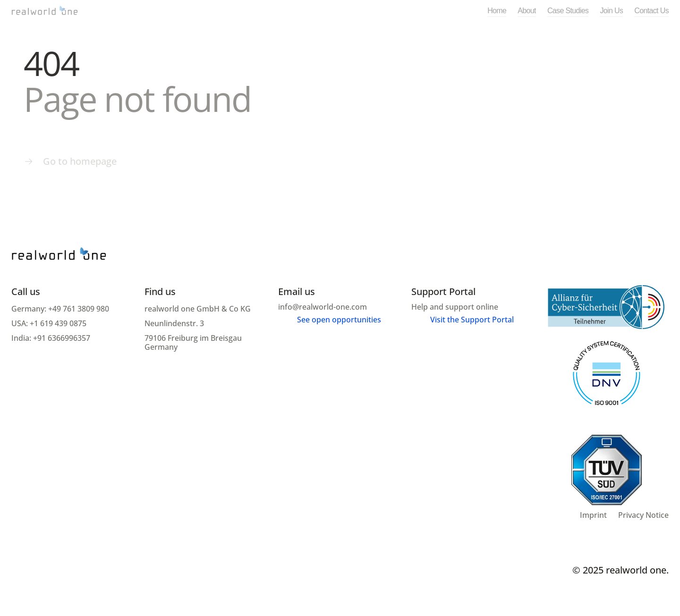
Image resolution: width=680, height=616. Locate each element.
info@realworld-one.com (323, 307)
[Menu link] (70, 161)
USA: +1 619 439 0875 (49, 323)
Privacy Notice (643, 515)
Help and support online (455, 307)
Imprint (593, 515)
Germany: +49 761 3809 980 (60, 309)
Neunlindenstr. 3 (175, 323)
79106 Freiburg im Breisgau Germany (194, 342)
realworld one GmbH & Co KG (199, 309)
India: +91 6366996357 (51, 338)
